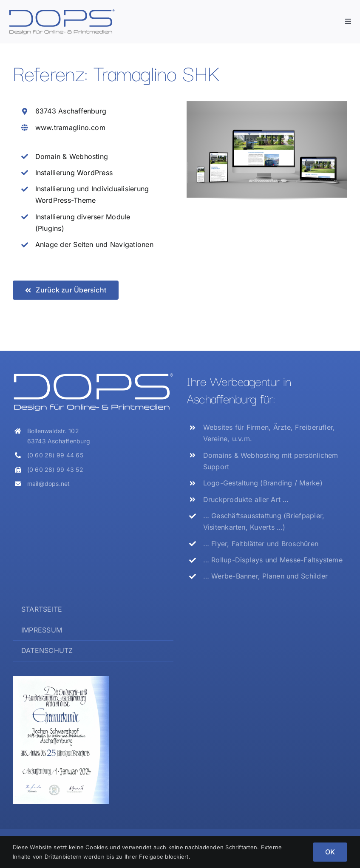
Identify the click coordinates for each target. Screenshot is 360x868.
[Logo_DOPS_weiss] (93, 375)
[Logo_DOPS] (62, 12)
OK (330, 852)
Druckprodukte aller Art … (246, 499)
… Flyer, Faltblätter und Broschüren (261, 544)
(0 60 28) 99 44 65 (55, 455)
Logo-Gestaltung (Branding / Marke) (263, 483)
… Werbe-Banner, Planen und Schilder (265, 576)
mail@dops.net (49, 484)
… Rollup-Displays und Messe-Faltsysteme (273, 560)
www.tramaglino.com (70, 128)
